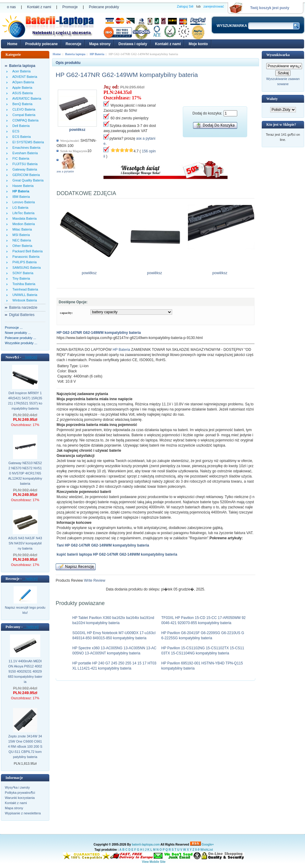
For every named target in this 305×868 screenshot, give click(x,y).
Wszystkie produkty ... (21, 343)
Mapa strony (100, 44)
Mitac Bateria (21, 229)
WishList (207, 850)
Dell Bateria (20, 126)
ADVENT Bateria (24, 77)
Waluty (272, 99)
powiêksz (89, 271)
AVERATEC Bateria (26, 98)
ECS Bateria (21, 137)
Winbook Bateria (24, 300)
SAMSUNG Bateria (26, 268)
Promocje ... (14, 328)
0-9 (197, 850)
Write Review (94, 580)
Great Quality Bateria (27, 180)
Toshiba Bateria (23, 284)
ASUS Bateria (22, 93)
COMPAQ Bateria (25, 120)
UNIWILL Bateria (24, 295)
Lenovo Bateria (23, 202)
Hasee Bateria (22, 186)
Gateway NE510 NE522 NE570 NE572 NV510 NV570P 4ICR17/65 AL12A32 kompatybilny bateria (25, 473)
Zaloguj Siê (185, 6)
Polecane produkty (104, 7)
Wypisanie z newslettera (23, 813)
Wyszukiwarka (278, 55)
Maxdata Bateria (24, 218)
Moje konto (198, 44)
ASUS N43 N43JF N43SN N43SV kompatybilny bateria (25, 543)
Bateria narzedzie (23, 308)
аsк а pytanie (65, 171)
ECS (15, 131)
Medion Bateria (23, 224)
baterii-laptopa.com (146, 845)
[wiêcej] (30, 357)
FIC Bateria (20, 158)
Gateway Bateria (24, 169)
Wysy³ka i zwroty (17, 787)
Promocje (70, 7)
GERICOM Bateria (25, 175)
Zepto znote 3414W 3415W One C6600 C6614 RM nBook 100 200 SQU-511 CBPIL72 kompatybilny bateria (25, 747)
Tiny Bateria (20, 278)
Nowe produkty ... (18, 333)
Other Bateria (21, 246)
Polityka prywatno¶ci (20, 793)
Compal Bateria (23, 115)
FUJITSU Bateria (24, 164)
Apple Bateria (21, 88)
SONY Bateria (22, 273)
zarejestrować (214, 6)
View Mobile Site (154, 862)
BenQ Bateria (21, 104)
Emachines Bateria (25, 148)
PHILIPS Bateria (24, 262)
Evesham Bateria (24, 153)
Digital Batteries (22, 315)
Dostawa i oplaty (133, 44)
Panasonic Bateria (25, 257)
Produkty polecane (41, 44)
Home (12, 44)
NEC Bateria (21, 240)
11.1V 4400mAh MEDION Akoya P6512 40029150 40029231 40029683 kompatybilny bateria (25, 671)
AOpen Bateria (22, 82)
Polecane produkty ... (20, 338)
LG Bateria (20, 208)
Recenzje (74, 44)
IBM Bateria (20, 197)
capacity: (66, 313)
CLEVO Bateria (23, 109)
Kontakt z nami (39, 7)
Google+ (208, 845)
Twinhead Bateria (24, 289)
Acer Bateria (21, 71)
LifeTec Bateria (23, 213)
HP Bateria (121, 350)
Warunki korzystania (20, 798)
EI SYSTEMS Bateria (27, 142)
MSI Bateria (20, 235)
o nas (11, 7)
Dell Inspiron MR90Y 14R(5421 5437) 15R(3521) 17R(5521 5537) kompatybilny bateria (25, 401)
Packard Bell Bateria (27, 251)
